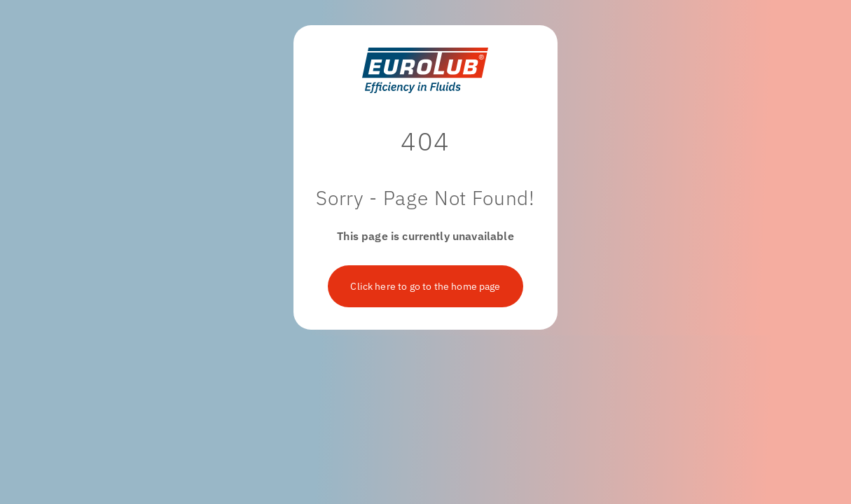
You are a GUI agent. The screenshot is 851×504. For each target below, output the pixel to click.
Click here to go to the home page (425, 286)
